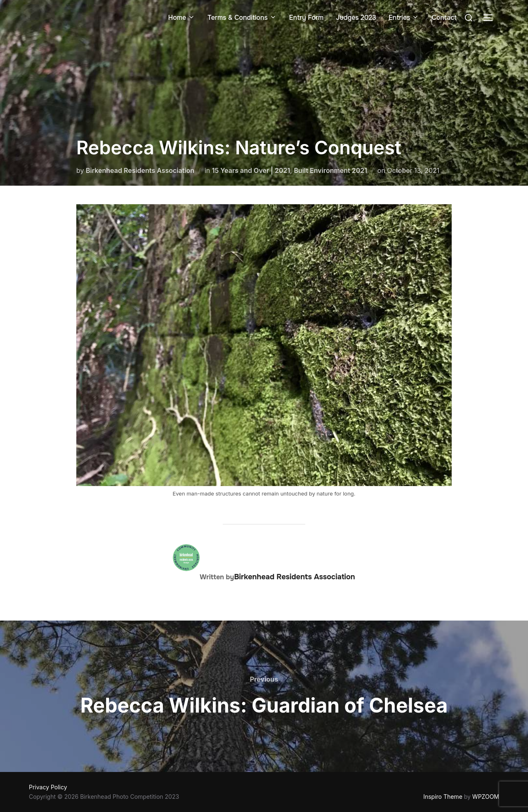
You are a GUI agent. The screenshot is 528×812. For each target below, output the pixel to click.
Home (181, 18)
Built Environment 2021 (330, 170)
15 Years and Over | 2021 (251, 170)
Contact (444, 18)
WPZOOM (486, 797)
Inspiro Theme (443, 797)
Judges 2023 (356, 18)
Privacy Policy (48, 787)
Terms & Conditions (242, 18)
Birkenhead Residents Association (140, 170)
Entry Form (306, 18)
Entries (404, 18)
